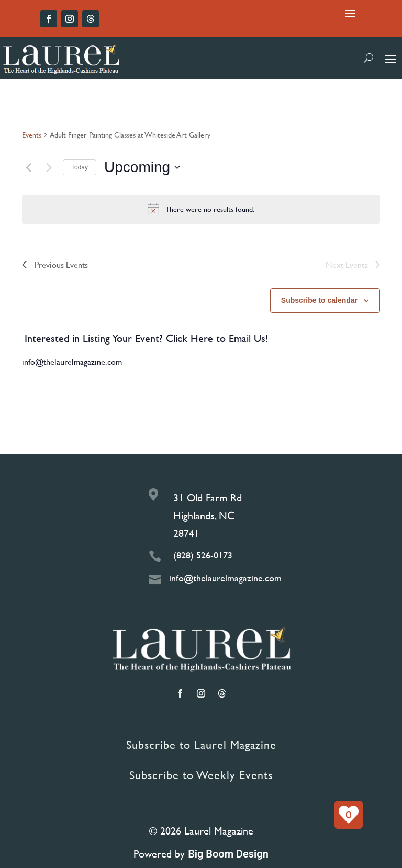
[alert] (201, 209)
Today (80, 167)
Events (32, 135)
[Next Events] (49, 167)
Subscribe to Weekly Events (201, 775)
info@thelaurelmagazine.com (72, 362)
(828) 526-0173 (203, 555)
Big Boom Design (228, 854)
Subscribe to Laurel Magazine (201, 745)
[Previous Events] (28, 167)
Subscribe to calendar (319, 300)
